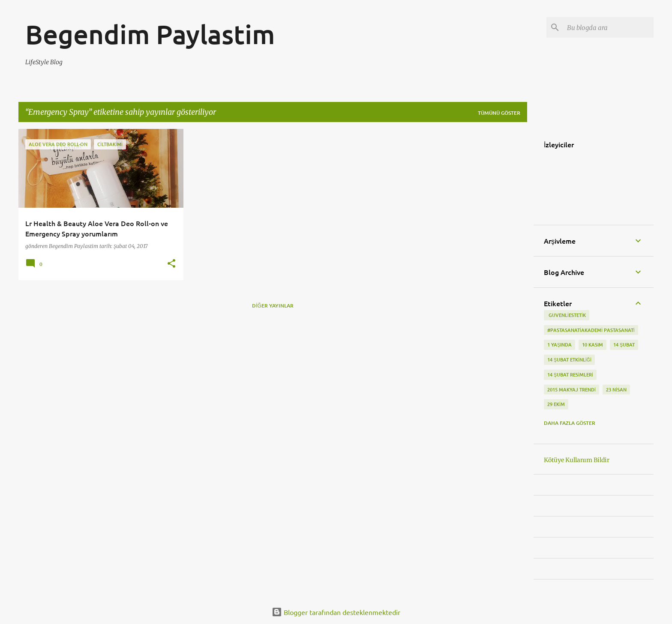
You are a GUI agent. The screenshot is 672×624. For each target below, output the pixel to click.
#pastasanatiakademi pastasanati (591, 330)
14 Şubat (624, 345)
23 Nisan (616, 390)
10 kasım (592, 345)
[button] (171, 264)
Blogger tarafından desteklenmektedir (336, 612)
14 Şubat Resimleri (570, 375)
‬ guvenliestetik (567, 315)
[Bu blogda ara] (609, 27)
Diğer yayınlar (273, 306)
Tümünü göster (499, 113)
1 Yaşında (559, 345)
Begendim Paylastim (150, 34)
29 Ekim (556, 404)
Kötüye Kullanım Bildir (577, 460)
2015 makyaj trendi (571, 390)
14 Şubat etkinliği (569, 360)
